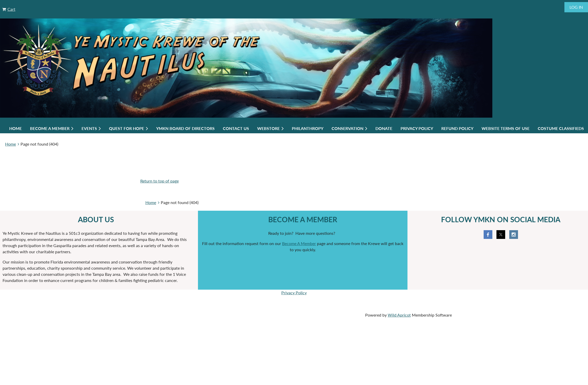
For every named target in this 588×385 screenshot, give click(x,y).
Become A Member (299, 243)
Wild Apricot (399, 315)
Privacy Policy (294, 293)
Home (11, 144)
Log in (576, 7)
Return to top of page (160, 181)
